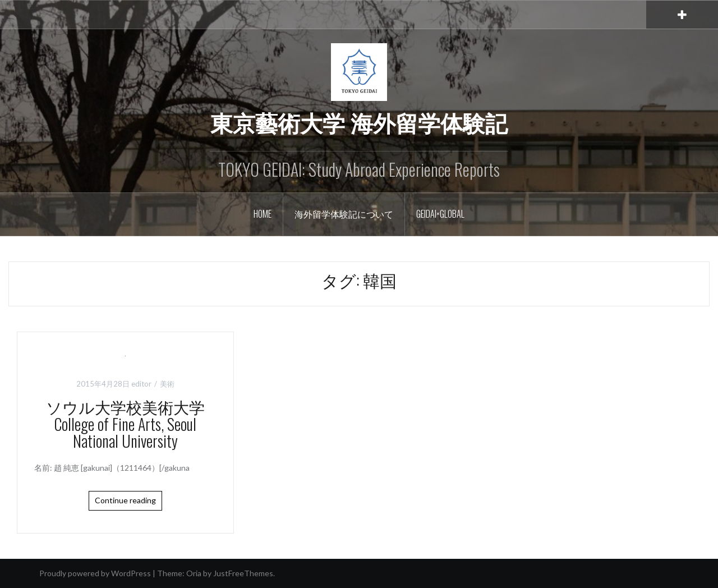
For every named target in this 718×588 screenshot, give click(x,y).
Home (263, 214)
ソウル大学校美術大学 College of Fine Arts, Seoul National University (133, 424)
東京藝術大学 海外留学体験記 (359, 122)
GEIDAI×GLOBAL (440, 214)
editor (141, 384)
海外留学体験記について (344, 214)
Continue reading (125, 500)
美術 (167, 384)
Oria (194, 573)
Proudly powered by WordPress (95, 573)
